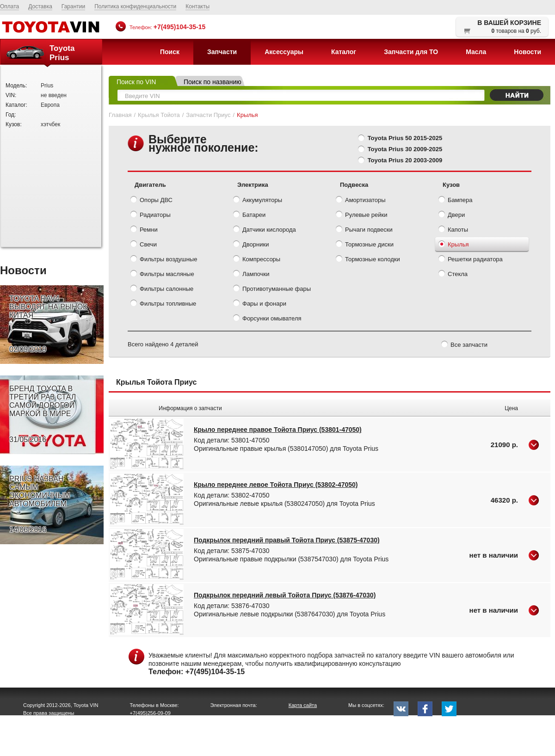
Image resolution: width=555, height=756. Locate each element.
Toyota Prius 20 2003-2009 (405, 160)
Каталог (344, 52)
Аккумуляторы (258, 201)
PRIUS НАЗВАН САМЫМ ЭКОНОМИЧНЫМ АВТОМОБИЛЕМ (40, 504)
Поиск (170, 52)
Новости (527, 52)
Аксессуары (284, 52)
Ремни (144, 230)
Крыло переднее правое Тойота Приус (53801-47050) (278, 430)
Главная (120, 115)
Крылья (454, 245)
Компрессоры (257, 260)
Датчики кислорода (265, 230)
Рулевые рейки (361, 215)
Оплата (9, 6)
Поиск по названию (213, 82)
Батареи (249, 215)
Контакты (197, 6)
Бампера (455, 201)
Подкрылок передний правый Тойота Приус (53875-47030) (287, 540)
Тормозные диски (365, 245)
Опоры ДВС (151, 201)
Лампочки (251, 275)
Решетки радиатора (471, 260)
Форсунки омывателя (267, 319)
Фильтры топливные (163, 304)
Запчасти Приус (208, 115)
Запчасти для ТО (411, 52)
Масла (476, 52)
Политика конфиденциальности (135, 6)
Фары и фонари (260, 304)
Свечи (144, 245)
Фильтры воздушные (164, 260)
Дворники (251, 245)
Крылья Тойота (159, 115)
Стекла (453, 275)
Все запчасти (464, 345)
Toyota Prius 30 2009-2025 (405, 149)
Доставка (40, 6)
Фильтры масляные (162, 275)
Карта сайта (303, 705)
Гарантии (73, 6)
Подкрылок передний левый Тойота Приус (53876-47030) (285, 595)
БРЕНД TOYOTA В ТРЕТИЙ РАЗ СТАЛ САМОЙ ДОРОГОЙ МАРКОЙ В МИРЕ (43, 414)
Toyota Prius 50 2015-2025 (405, 138)
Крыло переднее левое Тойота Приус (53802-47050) (276, 485)
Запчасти (222, 52)
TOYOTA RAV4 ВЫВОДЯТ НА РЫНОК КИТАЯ (48, 324)
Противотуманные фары (272, 289)
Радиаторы (151, 215)
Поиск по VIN (136, 82)
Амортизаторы (361, 201)
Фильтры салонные (162, 289)
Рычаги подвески (364, 230)
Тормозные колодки (368, 260)
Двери (452, 215)
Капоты (453, 230)
